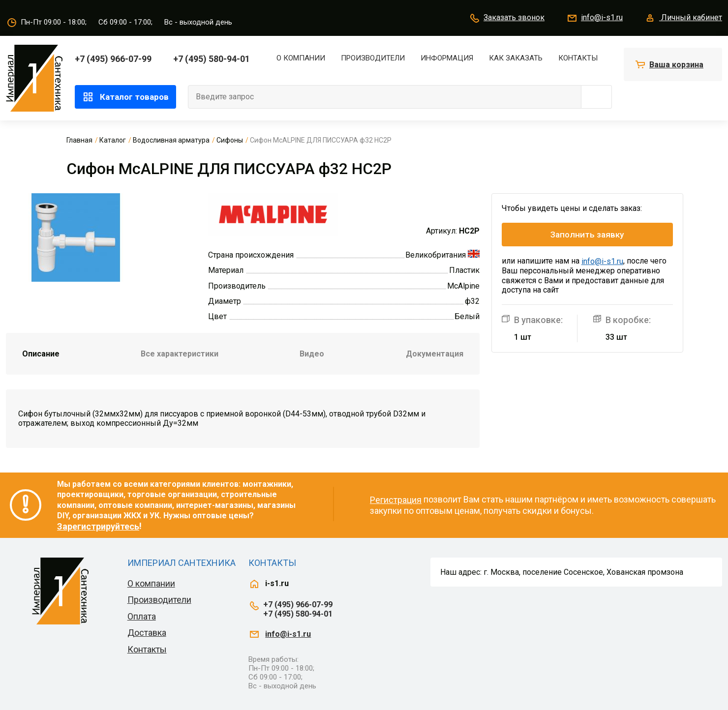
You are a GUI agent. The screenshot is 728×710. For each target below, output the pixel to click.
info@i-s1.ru (594, 18)
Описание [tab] (41, 354)
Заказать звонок (507, 18)
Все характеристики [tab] (180, 354)
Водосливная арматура (171, 140)
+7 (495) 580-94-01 (212, 59)
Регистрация (396, 500)
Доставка (147, 633)
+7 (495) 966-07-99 (113, 59)
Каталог (113, 140)
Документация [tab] (435, 354)
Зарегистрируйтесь (98, 526)
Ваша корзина (676, 65)
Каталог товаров (125, 97)
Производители (373, 58)
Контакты (578, 58)
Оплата (142, 616)
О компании (301, 58)
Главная (79, 140)
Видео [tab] (312, 354)
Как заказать (516, 58)
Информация (447, 58)
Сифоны (230, 140)
